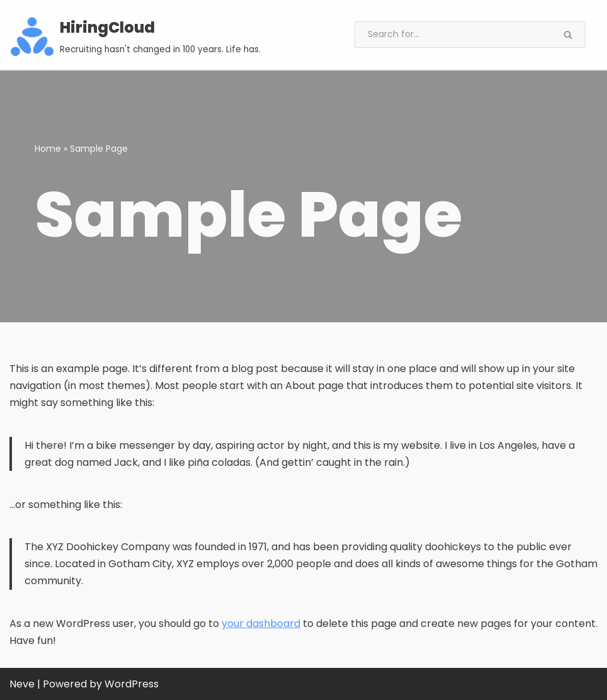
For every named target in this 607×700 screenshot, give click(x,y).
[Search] (453, 35)
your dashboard (261, 624)
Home (48, 149)
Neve (22, 684)
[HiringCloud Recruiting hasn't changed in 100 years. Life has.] (136, 37)
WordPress (132, 684)
